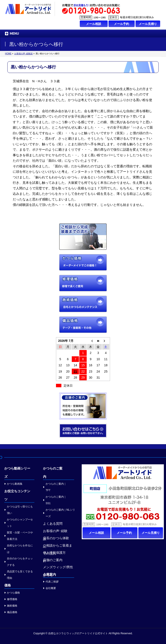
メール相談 (94, 24)
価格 (8, 585)
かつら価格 (13, 593)
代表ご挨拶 (52, 582)
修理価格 (12, 599)
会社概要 (51, 588)
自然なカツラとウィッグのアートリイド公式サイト (78, 633)
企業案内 (49, 574)
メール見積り (148, 24)
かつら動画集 (15, 484)
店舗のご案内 (53, 560)
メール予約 (121, 24)
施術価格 (12, 606)
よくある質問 (53, 524)
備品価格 (12, 612)
